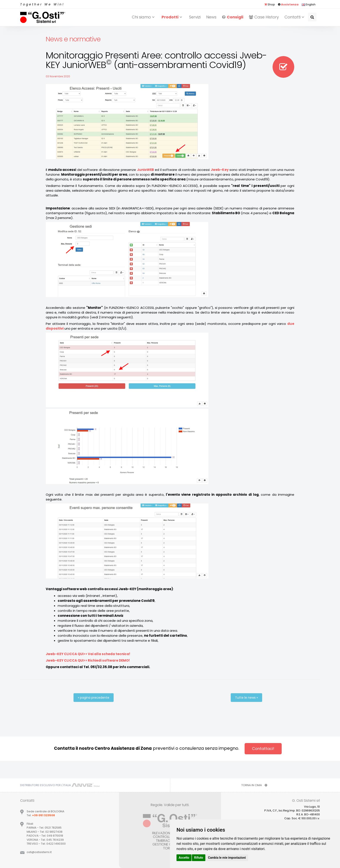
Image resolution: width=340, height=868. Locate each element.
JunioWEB (145, 170)
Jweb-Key (220, 170)
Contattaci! (263, 749)
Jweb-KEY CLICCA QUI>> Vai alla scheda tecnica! (88, 654)
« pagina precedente (94, 698)
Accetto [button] (184, 858)
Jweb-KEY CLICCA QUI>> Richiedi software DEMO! (88, 660)
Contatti (295, 17)
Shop (270, 4)
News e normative (73, 39)
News (211, 17)
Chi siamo (144, 17)
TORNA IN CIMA (254, 785)
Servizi (195, 17)
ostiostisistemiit (39, 852)
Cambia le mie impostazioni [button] (227, 858)
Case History (264, 17)
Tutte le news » (246, 698)
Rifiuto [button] (199, 858)
